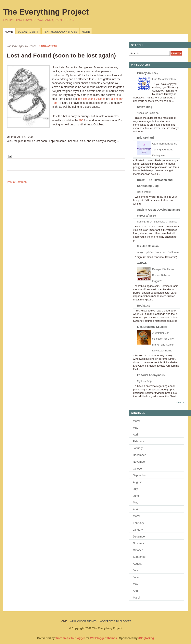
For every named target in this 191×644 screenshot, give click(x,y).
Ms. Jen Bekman (148, 246)
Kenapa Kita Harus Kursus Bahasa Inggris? (163, 275)
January (138, 448)
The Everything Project (46, 12)
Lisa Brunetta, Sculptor (152, 327)
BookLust (143, 306)
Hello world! (144, 192)
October (138, 469)
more (86, 32)
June (136, 496)
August (137, 482)
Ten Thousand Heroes (60, 32)
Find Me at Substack (164, 79)
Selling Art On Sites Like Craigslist (157, 222)
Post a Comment (17, 182)
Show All (180, 402)
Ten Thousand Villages (91, 99)
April (136, 435)
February (138, 441)
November (139, 462)
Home (9, 32)
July (135, 489)
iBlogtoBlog (146, 638)
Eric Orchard (145, 138)
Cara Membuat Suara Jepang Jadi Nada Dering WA (165, 150)
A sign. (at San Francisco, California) (158, 252)
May (135, 428)
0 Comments (48, 46)
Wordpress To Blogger (115, 621)
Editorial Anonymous (151, 375)
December (139, 455)
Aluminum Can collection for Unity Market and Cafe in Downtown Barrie (163, 342)
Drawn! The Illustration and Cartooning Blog (155, 183)
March (137, 421)
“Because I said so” (148, 113)
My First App (144, 381)
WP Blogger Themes (83, 621)
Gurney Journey (148, 73)
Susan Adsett (28, 32)
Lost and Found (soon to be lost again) (61, 55)
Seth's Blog (145, 107)
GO (81, 120)
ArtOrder (143, 263)
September (140, 475)
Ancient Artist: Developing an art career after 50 (158, 213)
